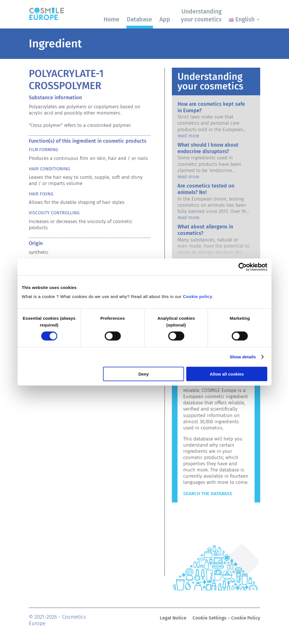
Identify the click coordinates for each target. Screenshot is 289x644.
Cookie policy (198, 296)
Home (111, 19)
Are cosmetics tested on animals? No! (206, 189)
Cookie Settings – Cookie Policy (226, 618)
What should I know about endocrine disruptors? (208, 148)
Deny (144, 374)
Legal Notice (173, 618)
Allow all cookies (227, 374)
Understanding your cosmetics (201, 15)
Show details (243, 357)
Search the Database (208, 494)
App (165, 19)
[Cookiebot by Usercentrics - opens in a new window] (243, 267)
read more (188, 136)
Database (139, 19)
